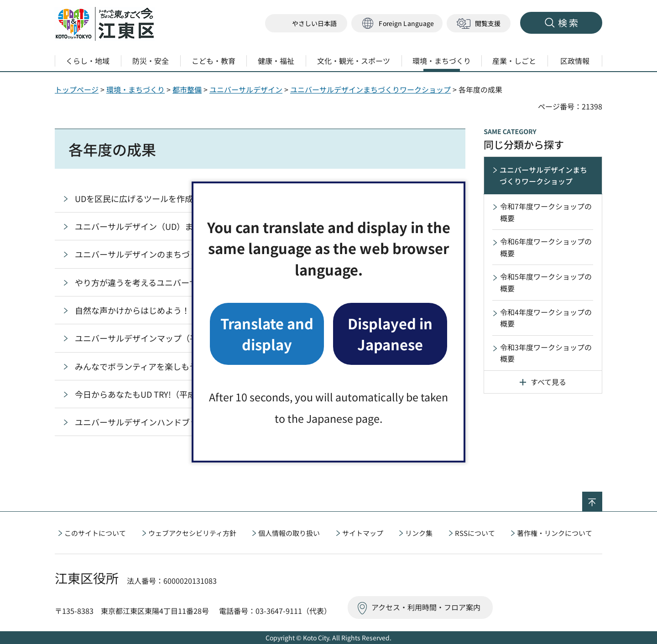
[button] (397, 23)
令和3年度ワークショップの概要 (546, 353)
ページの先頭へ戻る (602, 498)
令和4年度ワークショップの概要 (546, 318)
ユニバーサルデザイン (246, 89)
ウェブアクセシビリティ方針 (192, 533)
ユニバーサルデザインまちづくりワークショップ (370, 89)
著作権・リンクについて (555, 533)
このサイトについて (95, 533)
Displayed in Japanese (390, 334)
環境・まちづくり (136, 89)
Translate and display (267, 334)
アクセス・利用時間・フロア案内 (426, 607)
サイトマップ (363, 533)
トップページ (77, 89)
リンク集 (419, 533)
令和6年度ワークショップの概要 (546, 247)
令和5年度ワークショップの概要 (546, 282)
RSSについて (475, 533)
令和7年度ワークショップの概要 (546, 212)
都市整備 (187, 89)
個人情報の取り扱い (289, 533)
